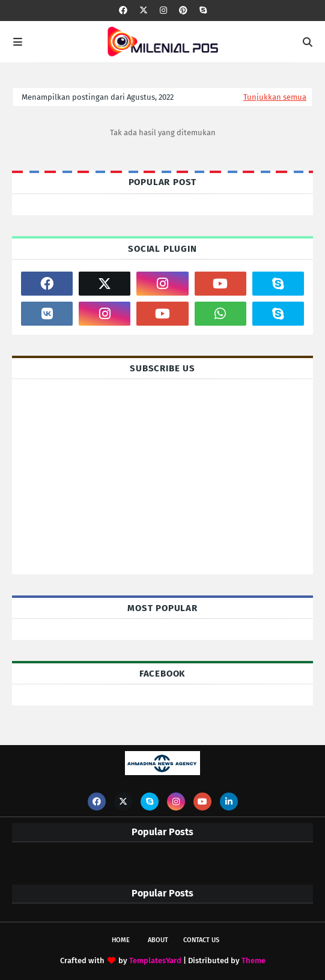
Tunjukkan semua (275, 97)
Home (121, 940)
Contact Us (201, 940)
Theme (254, 960)
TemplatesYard (155, 960)
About (158, 940)
